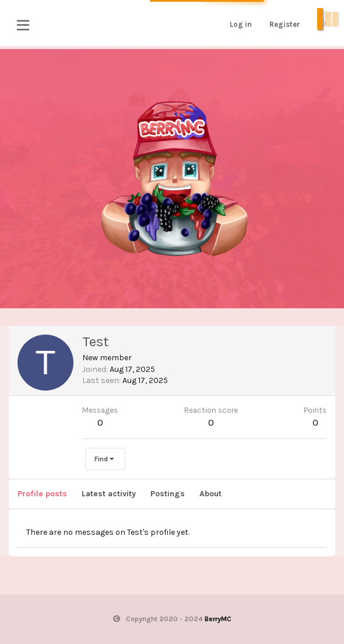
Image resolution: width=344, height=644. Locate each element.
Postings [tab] (168, 494)
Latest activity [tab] (109, 494)
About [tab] (210, 494)
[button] (23, 25)
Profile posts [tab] (42, 494)
